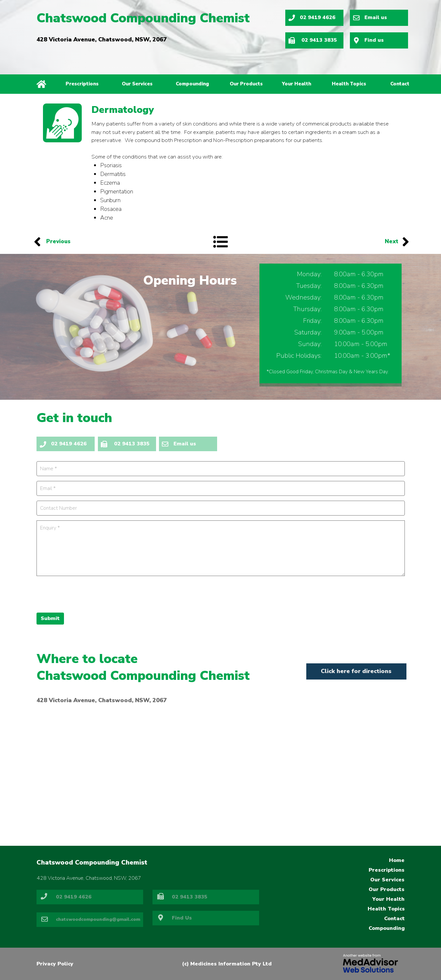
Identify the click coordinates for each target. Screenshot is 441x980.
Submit (50, 618)
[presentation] (86, 593)
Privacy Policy (55, 964)
